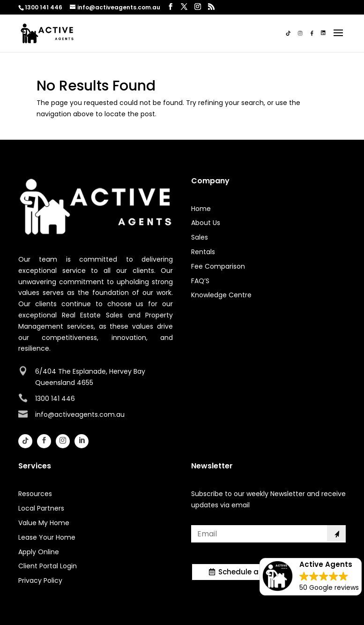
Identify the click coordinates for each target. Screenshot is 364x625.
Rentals (203, 252)
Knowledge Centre (221, 295)
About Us (206, 223)
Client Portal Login (48, 566)
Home (201, 209)
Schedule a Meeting (254, 572)
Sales (200, 237)
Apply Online (39, 552)
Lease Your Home (47, 537)
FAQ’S (200, 281)
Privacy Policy (40, 580)
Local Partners (41, 508)
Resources (35, 494)
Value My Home (44, 523)
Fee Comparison (218, 266)
